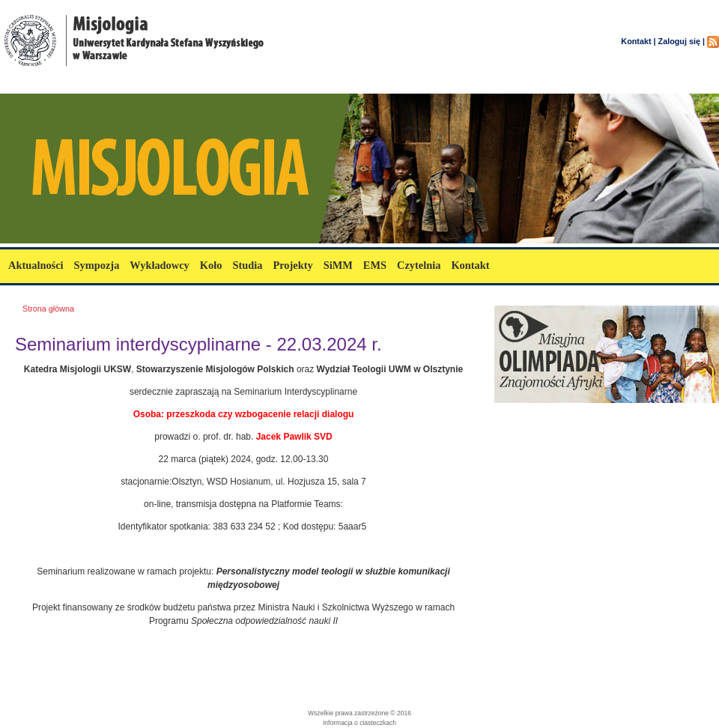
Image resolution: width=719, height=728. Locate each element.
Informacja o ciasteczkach (359, 723)
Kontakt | (638, 41)
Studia (247, 265)
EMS (375, 265)
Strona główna (48, 309)
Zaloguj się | (682, 41)
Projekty (292, 265)
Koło (211, 265)
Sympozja (97, 265)
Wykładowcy (159, 265)
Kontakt (470, 265)
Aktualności (36, 265)
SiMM (338, 265)
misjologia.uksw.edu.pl (90, 84)
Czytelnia (419, 265)
